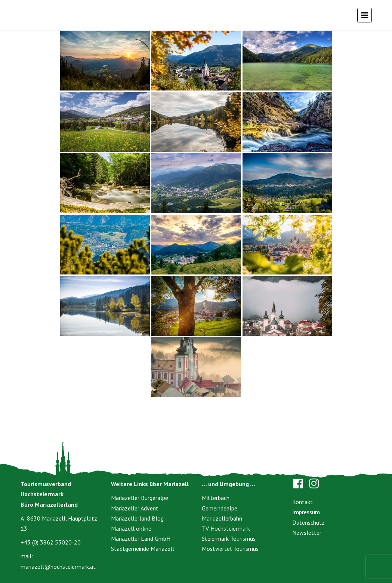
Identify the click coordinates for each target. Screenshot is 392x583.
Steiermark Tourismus (229, 538)
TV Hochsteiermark (226, 528)
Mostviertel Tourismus (230, 549)
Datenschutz (308, 522)
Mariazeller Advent (135, 508)
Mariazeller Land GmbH (141, 538)
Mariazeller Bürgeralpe (140, 498)
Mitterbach (216, 498)
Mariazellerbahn (222, 518)
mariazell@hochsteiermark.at (58, 567)
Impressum (306, 512)
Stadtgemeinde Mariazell (143, 549)
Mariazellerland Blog (137, 518)
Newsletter (307, 533)
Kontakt (303, 502)
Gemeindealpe (220, 508)
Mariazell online (131, 528)
